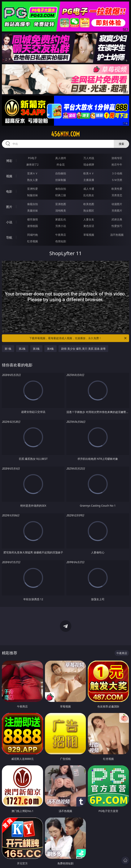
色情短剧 (61, 241)
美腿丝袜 (33, 211)
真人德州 (61, 158)
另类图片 (117, 211)
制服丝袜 (33, 195)
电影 (9, 191)
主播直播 (89, 180)
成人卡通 (89, 189)
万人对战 (89, 158)
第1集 (8, 349)
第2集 (22, 349)
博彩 (9, 161)
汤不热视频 (117, 235)
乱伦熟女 (89, 195)
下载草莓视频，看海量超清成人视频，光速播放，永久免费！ (78, 338)
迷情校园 (33, 226)
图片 (9, 207)
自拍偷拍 (61, 173)
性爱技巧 (117, 226)
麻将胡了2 (33, 164)
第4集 (50, 349)
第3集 (36, 349)
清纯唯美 (61, 211)
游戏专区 (117, 158)
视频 (9, 176)
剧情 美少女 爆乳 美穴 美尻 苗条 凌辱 (83, 349)
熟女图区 (89, 211)
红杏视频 (33, 241)
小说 (9, 222)
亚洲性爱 (33, 189)
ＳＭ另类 (117, 180)
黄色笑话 (89, 226)
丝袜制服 (61, 180)
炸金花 (61, 164)
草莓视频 (89, 235)
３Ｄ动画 (117, 173)
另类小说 (61, 226)
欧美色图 (89, 204)
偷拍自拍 (61, 189)
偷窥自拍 (33, 204)
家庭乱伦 (61, 219)
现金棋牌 (89, 164)
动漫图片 (117, 204)
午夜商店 (61, 235)
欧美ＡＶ (89, 173)
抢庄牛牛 (117, 164)
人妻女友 (89, 219)
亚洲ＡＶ (33, 173)
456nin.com (65, 134)
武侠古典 (117, 219)
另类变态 (117, 195)
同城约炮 (33, 235)
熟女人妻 (33, 180)
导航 (9, 237)
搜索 (121, 144)
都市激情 (33, 219)
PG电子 (32, 158)
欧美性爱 (117, 189)
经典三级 (61, 195)
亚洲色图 (61, 204)
